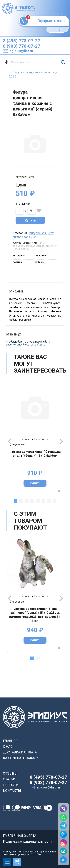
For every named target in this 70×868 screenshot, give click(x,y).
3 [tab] (27, 501)
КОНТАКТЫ (12, 791)
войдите (40, 345)
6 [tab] (43, 501)
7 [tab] (49, 501)
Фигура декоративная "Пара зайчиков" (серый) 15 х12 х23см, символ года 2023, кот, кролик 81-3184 (35, 615)
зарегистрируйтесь (18, 345)
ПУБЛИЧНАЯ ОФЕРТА (20, 836)
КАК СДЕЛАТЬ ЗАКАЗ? (20, 758)
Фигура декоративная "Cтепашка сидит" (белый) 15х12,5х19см (35, 454)
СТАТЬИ (9, 779)
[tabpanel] (35, 438)
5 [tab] (38, 501)
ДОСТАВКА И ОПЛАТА (20, 752)
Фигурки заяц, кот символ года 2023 (33, 235)
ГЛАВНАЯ (10, 741)
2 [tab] (21, 501)
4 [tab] (32, 501)
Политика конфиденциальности (27, 841)
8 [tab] (54, 501)
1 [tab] (16, 501)
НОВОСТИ (11, 785)
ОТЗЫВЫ (10, 773)
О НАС (8, 747)
